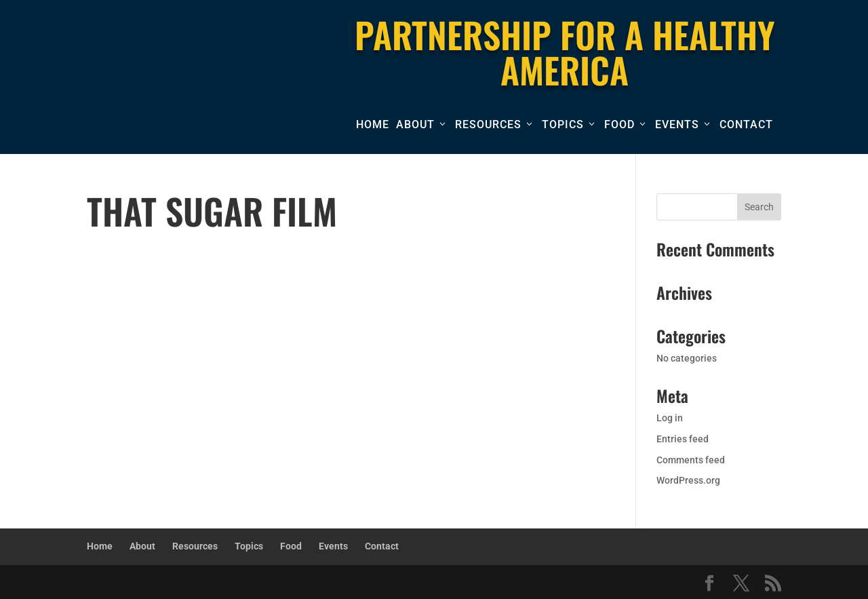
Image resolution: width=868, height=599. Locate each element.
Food (619, 124)
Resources (488, 124)
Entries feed (683, 439)
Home (373, 124)
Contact (746, 124)
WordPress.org (688, 480)
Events (677, 124)
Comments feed (691, 460)
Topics (563, 124)
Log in (670, 418)
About (415, 124)
